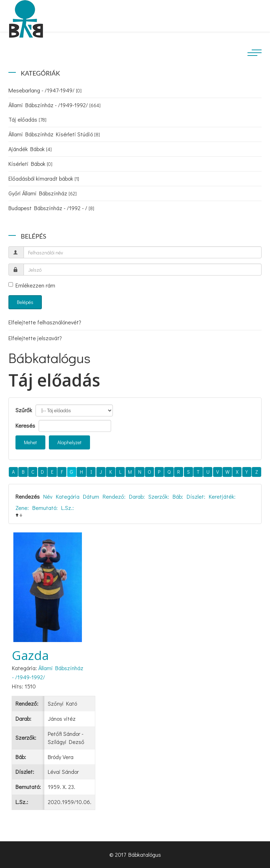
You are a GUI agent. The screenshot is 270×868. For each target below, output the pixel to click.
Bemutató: (45, 508)
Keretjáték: (222, 496)
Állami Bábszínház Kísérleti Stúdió (54, 134)
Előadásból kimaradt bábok (44, 178)
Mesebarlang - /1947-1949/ (45, 90)
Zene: (22, 508)
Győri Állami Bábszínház (43, 193)
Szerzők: (159, 496)
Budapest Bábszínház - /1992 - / (51, 208)
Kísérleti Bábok (30, 164)
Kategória (68, 496)
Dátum (91, 496)
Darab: (137, 496)
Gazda (30, 655)
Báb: (178, 496)
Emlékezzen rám (32, 285)
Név (48, 496)
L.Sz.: (67, 508)
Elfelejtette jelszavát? (35, 338)
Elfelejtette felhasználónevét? (45, 322)
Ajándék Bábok (30, 149)
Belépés (25, 302)
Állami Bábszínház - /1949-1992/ (54, 105)
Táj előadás (27, 119)
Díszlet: (196, 496)
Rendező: (114, 496)
